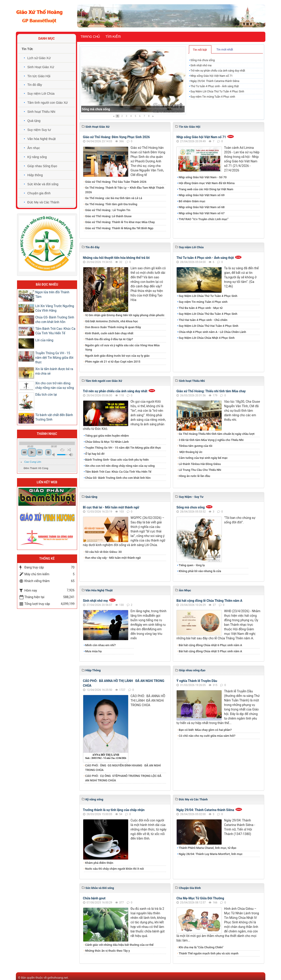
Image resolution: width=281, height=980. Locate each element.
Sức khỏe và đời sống (43, 184)
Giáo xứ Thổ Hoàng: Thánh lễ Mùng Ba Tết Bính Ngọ (119, 228)
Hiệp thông (35, 175)
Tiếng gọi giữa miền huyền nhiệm (107, 436)
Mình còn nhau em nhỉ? (101, 645)
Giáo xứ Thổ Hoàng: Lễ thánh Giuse (108, 216)
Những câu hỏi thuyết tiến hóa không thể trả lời (116, 258)
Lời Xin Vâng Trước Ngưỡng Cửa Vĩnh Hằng (55, 308)
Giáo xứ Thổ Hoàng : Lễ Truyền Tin (108, 210)
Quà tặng (34, 121)
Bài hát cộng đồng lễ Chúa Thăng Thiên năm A (209, 601)
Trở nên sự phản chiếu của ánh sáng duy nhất (218, 71)
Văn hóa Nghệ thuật (42, 139)
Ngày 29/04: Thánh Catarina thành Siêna (215, 81)
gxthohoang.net (58, 978)
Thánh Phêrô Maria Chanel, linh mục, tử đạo (208, 848)
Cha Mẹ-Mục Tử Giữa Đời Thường (200, 898)
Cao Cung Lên (33, 462)
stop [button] (48, 452)
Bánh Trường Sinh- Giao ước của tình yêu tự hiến (117, 460)
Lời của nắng (44, 340)
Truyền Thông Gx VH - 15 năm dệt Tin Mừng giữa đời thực (123, 448)
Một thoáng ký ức (191, 452)
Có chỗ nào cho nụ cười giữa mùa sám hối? (207, 736)
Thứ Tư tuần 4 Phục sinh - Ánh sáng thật (215, 86)
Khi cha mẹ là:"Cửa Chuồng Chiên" (201, 947)
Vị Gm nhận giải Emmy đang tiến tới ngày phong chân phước (125, 315)
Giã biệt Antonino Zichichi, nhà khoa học (112, 321)
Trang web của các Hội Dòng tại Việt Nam (206, 189)
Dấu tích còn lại (46, 395)
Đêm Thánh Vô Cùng (36, 468)
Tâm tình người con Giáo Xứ (48, 103)
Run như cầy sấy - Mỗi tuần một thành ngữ (113, 558)
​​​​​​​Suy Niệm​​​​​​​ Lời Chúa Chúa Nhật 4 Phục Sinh (207, 338)
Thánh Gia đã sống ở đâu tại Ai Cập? (109, 339)
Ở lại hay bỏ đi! (95, 454)
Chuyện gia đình (39, 193)
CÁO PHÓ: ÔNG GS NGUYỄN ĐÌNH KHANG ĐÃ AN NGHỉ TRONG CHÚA (123, 768)
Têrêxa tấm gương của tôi (195, 446)
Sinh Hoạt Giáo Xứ (41, 67)
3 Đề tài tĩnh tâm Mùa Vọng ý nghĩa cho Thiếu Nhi (211, 440)
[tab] (200, 49)
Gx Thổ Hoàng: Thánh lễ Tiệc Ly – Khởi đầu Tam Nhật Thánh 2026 (125, 190)
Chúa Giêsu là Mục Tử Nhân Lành (107, 442)
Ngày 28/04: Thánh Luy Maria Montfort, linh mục (211, 854)
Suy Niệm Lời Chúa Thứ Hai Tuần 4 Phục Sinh (209, 326)
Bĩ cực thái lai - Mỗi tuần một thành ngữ (111, 507)
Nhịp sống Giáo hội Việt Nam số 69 (202, 195)
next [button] (40, 452)
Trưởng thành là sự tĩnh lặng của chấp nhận (114, 810)
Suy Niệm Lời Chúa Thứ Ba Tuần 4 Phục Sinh (208, 314)
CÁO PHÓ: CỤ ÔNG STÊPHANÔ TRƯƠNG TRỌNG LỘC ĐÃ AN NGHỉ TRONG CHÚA (123, 778)
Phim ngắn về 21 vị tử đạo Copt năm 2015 (113, 362)
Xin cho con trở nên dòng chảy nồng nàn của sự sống (120, 466)
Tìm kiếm (113, 37)
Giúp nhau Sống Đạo (42, 166)
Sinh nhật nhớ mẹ (201, 65)
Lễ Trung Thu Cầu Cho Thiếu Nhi (200, 470)
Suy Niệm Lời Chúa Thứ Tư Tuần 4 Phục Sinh (217, 91)
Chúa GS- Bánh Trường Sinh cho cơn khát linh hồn (118, 478)
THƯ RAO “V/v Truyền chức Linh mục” (204, 219)
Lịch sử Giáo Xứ (39, 58)
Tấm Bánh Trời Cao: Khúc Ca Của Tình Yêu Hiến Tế (118, 472)
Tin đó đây (35, 85)
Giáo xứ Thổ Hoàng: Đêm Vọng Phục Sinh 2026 (116, 137)
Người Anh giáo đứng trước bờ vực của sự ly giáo (117, 356)
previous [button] (24, 452)
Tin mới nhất (225, 49)
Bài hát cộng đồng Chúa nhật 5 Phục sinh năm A (210, 651)
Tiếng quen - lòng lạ (192, 565)
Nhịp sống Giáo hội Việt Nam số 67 (202, 213)
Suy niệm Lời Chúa (41, 94)
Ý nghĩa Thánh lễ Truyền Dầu (197, 681)
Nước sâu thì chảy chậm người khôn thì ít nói (115, 869)
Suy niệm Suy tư (39, 130)
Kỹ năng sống (37, 157)
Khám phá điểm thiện (99, 863)
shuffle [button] (69, 450)
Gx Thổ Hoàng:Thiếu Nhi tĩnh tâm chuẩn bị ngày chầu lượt (217, 434)
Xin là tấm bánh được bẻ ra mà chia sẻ (54, 371)
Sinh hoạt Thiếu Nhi (41, 112)
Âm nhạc (34, 148)
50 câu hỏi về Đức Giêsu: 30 (104, 552)
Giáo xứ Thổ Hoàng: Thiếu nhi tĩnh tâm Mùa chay (211, 391)
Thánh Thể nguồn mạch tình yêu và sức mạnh (209, 953)
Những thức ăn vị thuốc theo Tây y (108, 951)
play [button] (32, 452)
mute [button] (54, 455)
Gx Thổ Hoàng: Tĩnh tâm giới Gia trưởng (111, 204)
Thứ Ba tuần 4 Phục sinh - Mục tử (201, 308)
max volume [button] (71, 455)
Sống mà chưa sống (96, 109)
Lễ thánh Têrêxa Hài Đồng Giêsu (200, 464)
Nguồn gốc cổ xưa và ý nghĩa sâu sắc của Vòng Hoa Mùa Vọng (122, 348)
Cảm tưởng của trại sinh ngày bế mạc (203, 458)
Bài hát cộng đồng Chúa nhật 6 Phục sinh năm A (210, 645)
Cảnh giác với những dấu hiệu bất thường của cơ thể (120, 945)
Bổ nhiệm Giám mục (192, 201)
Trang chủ (90, 37)
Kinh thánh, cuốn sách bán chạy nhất (109, 333)
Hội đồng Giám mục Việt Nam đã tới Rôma (207, 183)
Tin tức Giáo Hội (39, 76)
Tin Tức (27, 49)
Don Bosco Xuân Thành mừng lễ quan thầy (113, 327)
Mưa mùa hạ (94, 651)
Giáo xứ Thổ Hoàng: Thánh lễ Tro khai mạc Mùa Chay (120, 222)
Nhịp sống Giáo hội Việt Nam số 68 (202, 207)
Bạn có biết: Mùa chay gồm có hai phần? (205, 730)
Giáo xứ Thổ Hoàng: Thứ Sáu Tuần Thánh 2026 (116, 182)
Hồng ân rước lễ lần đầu (194, 476)
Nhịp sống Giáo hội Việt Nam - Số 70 (203, 177)
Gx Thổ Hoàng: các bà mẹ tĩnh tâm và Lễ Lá (114, 198)
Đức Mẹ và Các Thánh (43, 202)
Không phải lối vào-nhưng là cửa (200, 571)
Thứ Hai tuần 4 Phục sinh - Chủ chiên (203, 320)
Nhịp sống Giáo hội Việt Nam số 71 (212, 76)
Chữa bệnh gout (94, 898)
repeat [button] (62, 450)
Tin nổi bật (200, 50)
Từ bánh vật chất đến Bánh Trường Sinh (54, 417)
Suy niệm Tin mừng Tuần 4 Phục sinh (213, 97)
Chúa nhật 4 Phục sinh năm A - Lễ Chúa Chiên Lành (212, 332)
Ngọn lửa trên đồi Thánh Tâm (52, 294)
